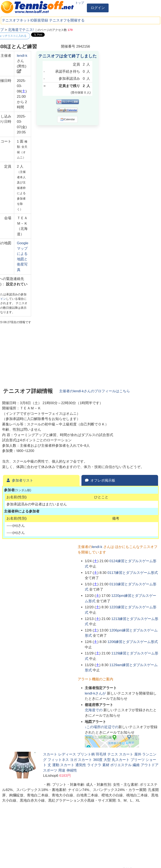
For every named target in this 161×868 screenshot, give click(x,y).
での (94, 710)
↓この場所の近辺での (102, 727)
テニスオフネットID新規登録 (25, 20)
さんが (96, 693)
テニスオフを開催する (67, 20)
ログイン (98, 8)
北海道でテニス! (21, 30)
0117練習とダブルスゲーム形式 (133, 573)
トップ (80, 3)
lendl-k (22, 56)
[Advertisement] (128, 53)
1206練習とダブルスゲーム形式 (133, 642)
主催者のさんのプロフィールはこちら (94, 391)
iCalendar (68, 119)
